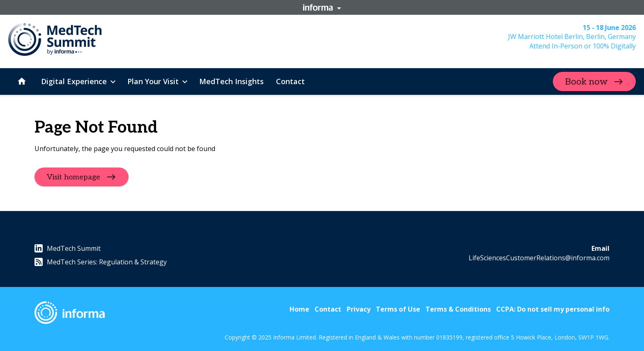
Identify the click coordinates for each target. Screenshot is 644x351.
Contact (328, 309)
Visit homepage (74, 177)
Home (299, 309)
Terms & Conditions (458, 309)
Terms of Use (398, 309)
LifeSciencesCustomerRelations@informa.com (539, 258)
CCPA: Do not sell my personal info (553, 309)
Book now (586, 82)
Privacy (359, 309)
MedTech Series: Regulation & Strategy (101, 262)
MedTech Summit (68, 248)
